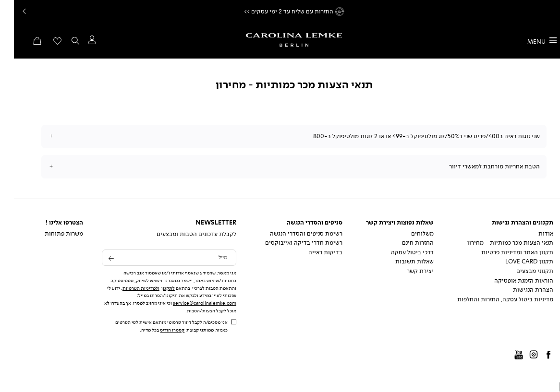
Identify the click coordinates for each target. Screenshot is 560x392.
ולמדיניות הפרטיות (127, 288)
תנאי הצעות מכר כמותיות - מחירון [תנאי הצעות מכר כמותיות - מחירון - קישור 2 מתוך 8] (496, 243)
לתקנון (154, 288)
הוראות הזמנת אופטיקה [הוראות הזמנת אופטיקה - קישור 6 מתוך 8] (510, 281)
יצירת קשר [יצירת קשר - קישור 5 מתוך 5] (406, 271)
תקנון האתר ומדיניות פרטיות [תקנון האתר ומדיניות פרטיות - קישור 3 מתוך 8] (503, 252)
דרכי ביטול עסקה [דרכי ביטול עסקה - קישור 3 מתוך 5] (398, 252)
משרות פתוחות (50, 234)
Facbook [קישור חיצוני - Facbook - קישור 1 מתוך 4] (535, 356)
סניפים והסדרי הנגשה (301, 223)
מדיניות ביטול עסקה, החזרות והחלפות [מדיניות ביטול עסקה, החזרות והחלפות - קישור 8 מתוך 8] (491, 299)
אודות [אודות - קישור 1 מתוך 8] (532, 234)
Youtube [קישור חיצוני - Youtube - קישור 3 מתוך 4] (505, 356)
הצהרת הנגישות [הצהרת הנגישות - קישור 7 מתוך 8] (519, 290)
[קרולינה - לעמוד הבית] (280, 40)
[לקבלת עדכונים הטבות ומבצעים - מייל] (155, 258)
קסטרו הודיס (158, 330)
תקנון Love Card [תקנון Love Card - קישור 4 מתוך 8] (515, 261)
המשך (550, 11)
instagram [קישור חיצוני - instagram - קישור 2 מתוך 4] (520, 356)
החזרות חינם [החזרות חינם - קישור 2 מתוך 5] (404, 243)
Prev (10, 11)
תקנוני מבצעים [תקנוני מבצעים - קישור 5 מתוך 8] (521, 271)
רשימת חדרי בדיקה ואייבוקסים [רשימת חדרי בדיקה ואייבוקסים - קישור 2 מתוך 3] (290, 243)
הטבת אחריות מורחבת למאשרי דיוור (481, 166)
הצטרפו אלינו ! (50, 223)
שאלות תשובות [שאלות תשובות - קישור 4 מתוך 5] (401, 261)
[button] (77, 42)
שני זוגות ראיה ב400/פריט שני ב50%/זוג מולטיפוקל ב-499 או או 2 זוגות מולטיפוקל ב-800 (413, 136)
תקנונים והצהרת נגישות (509, 223)
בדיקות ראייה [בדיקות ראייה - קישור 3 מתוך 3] (311, 252)
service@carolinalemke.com (191, 303)
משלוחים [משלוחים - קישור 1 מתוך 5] (408, 234)
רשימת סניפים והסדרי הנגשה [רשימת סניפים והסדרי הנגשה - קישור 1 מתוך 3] (292, 234)
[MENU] (528, 41)
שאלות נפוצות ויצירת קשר (386, 223)
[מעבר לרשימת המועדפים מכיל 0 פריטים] (43, 44)
